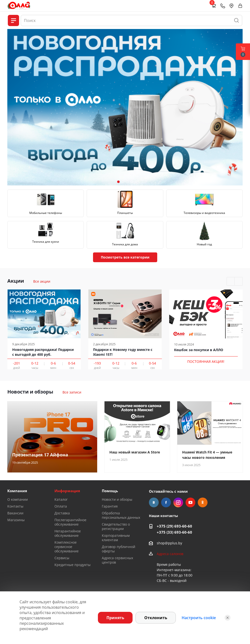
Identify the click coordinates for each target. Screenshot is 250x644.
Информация (67, 491)
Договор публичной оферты (119, 549)
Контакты (15, 506)
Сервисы (62, 558)
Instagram (178, 502)
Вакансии (15, 513)
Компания (17, 491)
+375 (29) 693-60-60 (174, 526)
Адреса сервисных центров (117, 560)
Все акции (42, 281)
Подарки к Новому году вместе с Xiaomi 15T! (123, 352)
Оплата (61, 506)
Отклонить (156, 618)
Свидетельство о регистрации (116, 526)
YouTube (190, 502)
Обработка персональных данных (121, 515)
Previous (231, 282)
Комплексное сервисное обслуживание (67, 547)
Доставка (62, 513)
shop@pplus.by (169, 543)
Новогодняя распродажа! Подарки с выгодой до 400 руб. (43, 352)
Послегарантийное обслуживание (70, 522)
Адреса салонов (170, 554)
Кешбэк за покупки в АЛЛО (199, 350)
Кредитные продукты (73, 565)
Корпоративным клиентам (116, 538)
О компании (18, 499)
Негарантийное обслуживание (68, 533)
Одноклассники (203, 502)
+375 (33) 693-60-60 (174, 532)
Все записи (72, 392)
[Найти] (237, 20)
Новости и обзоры (117, 499)
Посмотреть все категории (125, 257)
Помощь (110, 491)
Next (239, 282)
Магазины (16, 520)
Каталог (61, 499)
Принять (115, 618)
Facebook (166, 502)
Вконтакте (154, 502)
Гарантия (110, 506)
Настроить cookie (199, 618)
